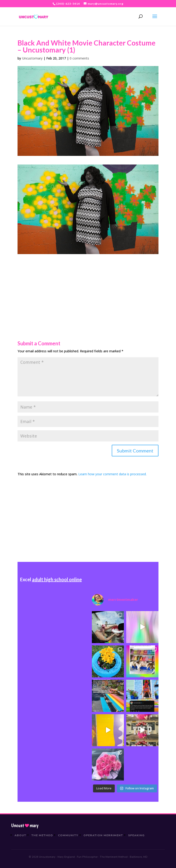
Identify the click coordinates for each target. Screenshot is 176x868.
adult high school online (57, 579)
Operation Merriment (103, 835)
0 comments (79, 58)
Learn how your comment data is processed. (112, 474)
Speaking (136, 835)
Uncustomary (32, 58)
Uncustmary (25, 826)
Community (68, 835)
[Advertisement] (88, 287)
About (20, 835)
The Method (42, 835)
